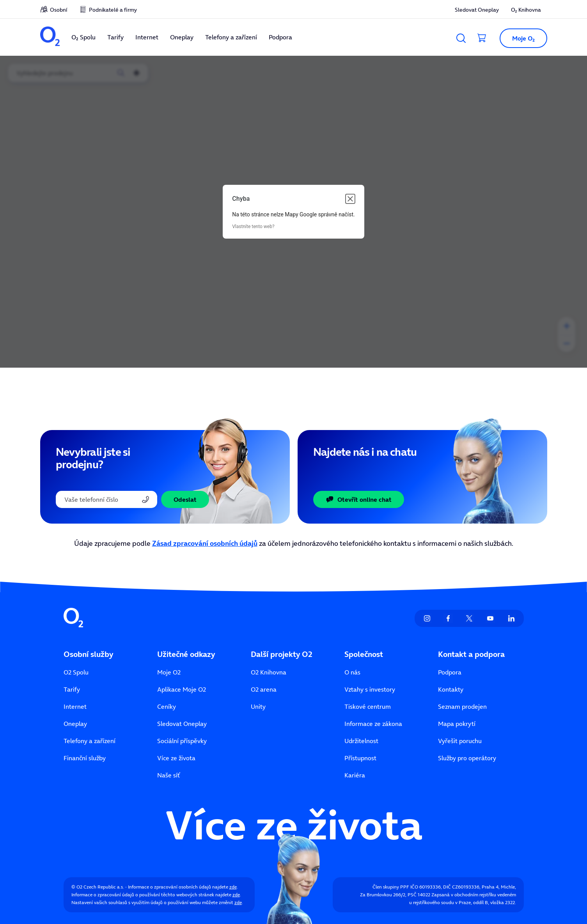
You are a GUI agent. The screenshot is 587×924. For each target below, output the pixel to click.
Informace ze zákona (373, 724)
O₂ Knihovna (526, 10)
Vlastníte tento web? (253, 227)
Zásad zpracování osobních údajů (205, 543)
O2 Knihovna (269, 672)
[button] (520, 38)
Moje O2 (169, 672)
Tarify (115, 37)
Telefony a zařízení (231, 37)
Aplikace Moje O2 (182, 689)
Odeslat (185, 499)
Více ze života (176, 758)
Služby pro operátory (467, 758)
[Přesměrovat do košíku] (482, 38)
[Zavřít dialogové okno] (350, 199)
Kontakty (451, 689)
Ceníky (167, 706)
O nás (352, 672)
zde (233, 887)
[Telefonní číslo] (106, 499)
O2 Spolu (76, 672)
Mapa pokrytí (457, 724)
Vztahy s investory (370, 689)
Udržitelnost (361, 741)
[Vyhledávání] (461, 38)
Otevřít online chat (359, 499)
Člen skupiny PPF (391, 887)
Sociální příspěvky (182, 741)
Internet (147, 37)
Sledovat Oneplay (477, 10)
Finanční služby (85, 758)
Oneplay (182, 37)
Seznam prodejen (462, 706)
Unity (258, 706)
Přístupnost (360, 758)
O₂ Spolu (83, 37)
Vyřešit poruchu (460, 741)
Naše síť (168, 775)
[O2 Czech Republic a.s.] (50, 37)
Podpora (280, 37)
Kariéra (355, 775)
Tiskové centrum (368, 706)
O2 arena (264, 689)
